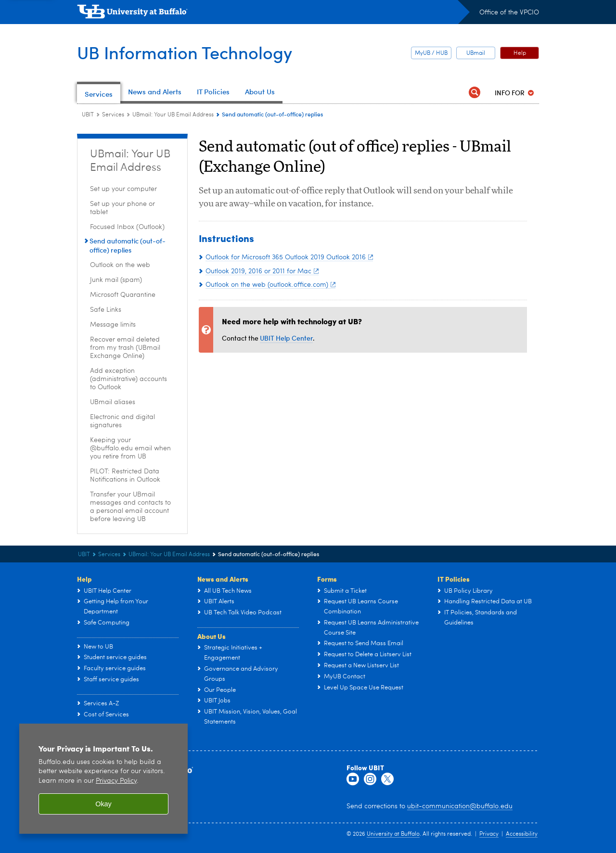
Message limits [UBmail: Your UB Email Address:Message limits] (113, 325)
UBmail (476, 53)
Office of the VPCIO (509, 13)
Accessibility (522, 834)
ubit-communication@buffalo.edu (460, 806)
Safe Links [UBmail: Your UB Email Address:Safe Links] (106, 310)
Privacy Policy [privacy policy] (116, 781)
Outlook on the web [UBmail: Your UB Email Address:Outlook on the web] (120, 265)
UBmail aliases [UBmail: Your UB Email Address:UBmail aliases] (113, 402)
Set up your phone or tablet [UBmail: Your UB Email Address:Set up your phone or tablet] (122, 208)
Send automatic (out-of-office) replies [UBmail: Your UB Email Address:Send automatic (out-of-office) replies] (128, 245)
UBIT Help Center (286, 338)
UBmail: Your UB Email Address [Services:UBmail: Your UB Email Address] (173, 115)
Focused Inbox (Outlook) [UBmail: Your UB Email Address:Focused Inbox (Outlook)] (127, 227)
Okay (103, 804)
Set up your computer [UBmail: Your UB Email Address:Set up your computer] (123, 189)
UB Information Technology (185, 52)
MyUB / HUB (431, 53)
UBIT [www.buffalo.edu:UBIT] (88, 115)
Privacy (489, 834)
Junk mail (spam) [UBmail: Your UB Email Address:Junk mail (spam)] (116, 280)
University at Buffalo (393, 834)
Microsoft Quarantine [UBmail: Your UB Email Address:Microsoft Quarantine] (123, 295)
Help (520, 53)
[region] (103, 779)
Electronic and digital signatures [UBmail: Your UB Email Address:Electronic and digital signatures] (122, 421)
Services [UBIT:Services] (113, 115)
